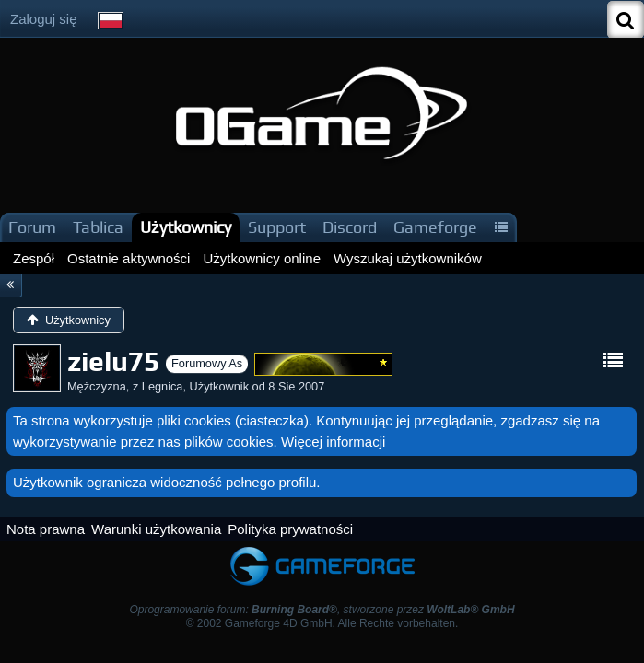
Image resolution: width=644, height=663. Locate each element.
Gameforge (435, 227)
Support (277, 227)
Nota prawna (46, 529)
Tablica (98, 227)
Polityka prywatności (290, 529)
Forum (32, 227)
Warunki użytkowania (156, 529)
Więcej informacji (333, 442)
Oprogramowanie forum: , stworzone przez (322, 610)
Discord (350, 227)
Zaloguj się (44, 19)
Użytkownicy (186, 227)
